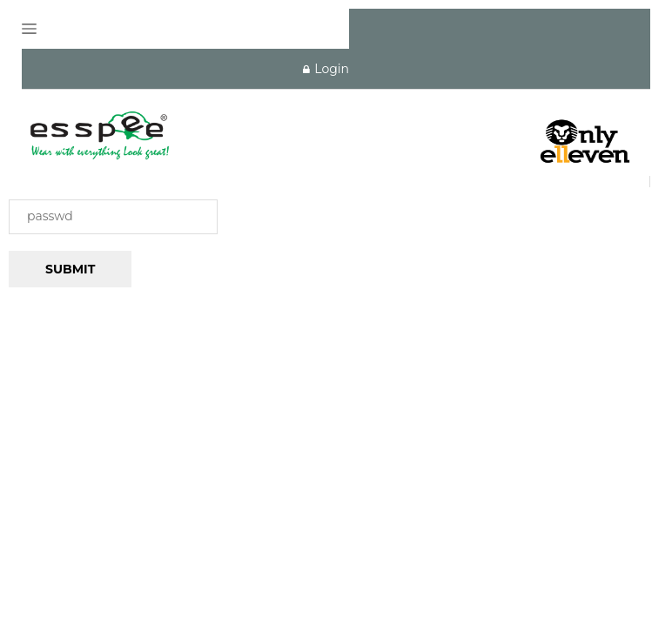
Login (326, 69)
